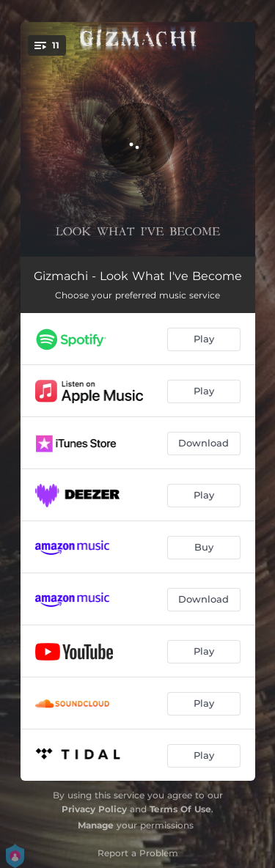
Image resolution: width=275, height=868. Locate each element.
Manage (96, 825)
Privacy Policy (94, 809)
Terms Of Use (180, 809)
